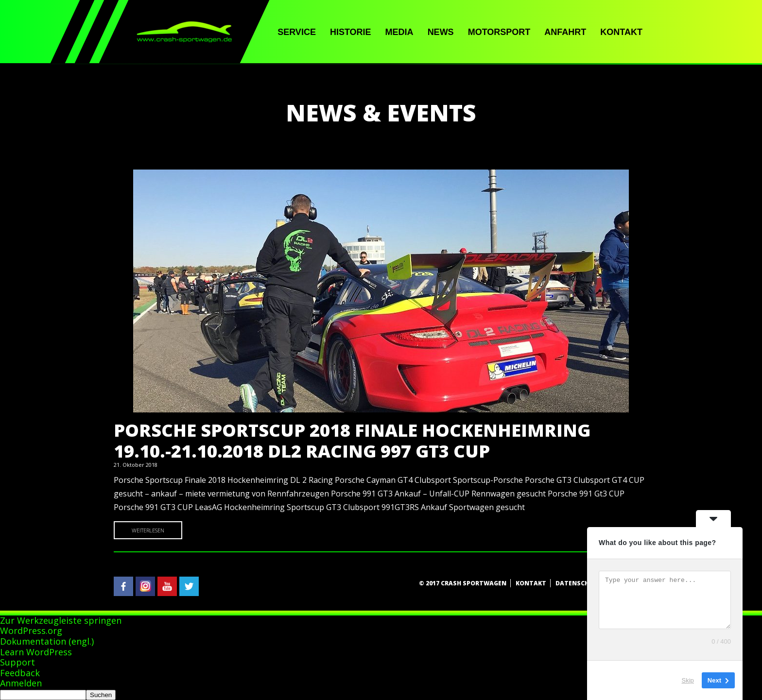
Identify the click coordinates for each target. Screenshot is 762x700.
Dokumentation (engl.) (47, 641)
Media (399, 32)
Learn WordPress (36, 652)
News (441, 32)
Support (17, 662)
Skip (688, 680)
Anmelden (21, 683)
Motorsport (499, 32)
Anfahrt (565, 32)
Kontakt (621, 32)
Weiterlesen (148, 530)
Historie (351, 32)
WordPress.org (31, 631)
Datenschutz (579, 583)
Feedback (20, 673)
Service (297, 32)
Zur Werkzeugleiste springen (61, 620)
